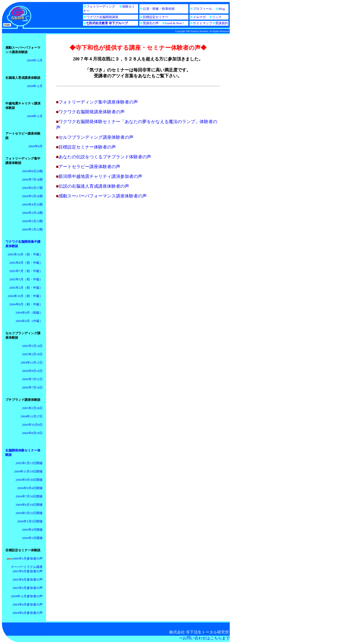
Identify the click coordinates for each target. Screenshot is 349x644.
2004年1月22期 (32, 229)
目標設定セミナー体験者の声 (87, 147)
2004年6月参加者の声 (28, 613)
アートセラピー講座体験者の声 (89, 167)
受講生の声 (151, 23)
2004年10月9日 (32, 425)
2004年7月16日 (32, 387)
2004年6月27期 (32, 188)
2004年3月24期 (32, 213)
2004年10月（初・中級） (25, 296)
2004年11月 (35, 86)
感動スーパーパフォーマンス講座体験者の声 (103, 196)
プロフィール (203, 9)
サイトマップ (203, 23)
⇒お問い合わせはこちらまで (204, 638)
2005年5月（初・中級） (26, 279)
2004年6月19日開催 (29, 505)
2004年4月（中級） (29, 321)
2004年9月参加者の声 (28, 604)
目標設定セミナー (156, 17)
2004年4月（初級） (29, 313)
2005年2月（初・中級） (26, 288)
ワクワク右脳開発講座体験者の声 (92, 112)
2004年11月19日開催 (28, 471)
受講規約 (222, 23)
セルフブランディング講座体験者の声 (96, 137)
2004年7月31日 (32, 379)
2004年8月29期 (32, 171)
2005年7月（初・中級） (26, 271)
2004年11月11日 (32, 362)
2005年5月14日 (32, 346)
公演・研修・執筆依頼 (159, 9)
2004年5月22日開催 (29, 513)
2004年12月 (35, 60)
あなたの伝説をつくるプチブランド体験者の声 (105, 157)
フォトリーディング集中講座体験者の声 (98, 102)
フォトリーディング (101, 6)
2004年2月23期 (32, 221)
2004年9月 (36, 146)
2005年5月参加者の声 (28, 588)
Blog (222, 9)
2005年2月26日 (32, 408)
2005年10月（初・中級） (25, 254)
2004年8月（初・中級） (26, 304)
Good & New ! (171, 23)
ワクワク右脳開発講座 (102, 17)
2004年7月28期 (32, 179)
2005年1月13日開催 (29, 463)
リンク (217, 17)
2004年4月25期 (32, 204)
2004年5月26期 (32, 196)
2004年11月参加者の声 (27, 596)
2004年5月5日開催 (30, 521)
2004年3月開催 (32, 538)
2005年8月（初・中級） (26, 263)
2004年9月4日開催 (30, 488)
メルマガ (199, 17)
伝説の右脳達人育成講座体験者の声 (94, 186)
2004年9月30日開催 (29, 480)
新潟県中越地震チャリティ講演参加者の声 (100, 176)
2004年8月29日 (32, 433)
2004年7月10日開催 (29, 496)
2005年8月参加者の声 (28, 580)
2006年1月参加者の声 (28, 558)
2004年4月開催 (32, 530)
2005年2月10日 (32, 354)
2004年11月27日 (31, 416)
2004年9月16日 (32, 371)
